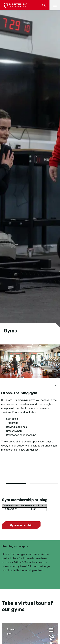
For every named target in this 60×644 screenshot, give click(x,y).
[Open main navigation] (55, 5)
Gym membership (21, 525)
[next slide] (56, 385)
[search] (44, 5)
